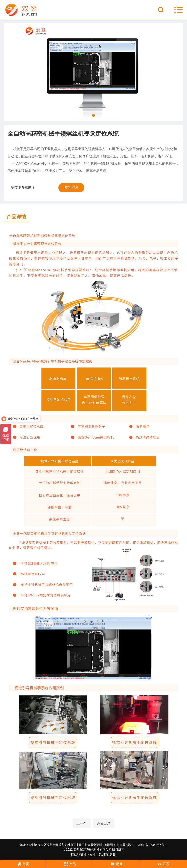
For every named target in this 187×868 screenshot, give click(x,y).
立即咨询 (71, 187)
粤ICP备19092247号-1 (152, 845)
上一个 (82, 823)
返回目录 (104, 823)
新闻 (117, 864)
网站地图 (77, 855)
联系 (164, 864)
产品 (70, 864)
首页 (23, 864)
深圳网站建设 (107, 855)
